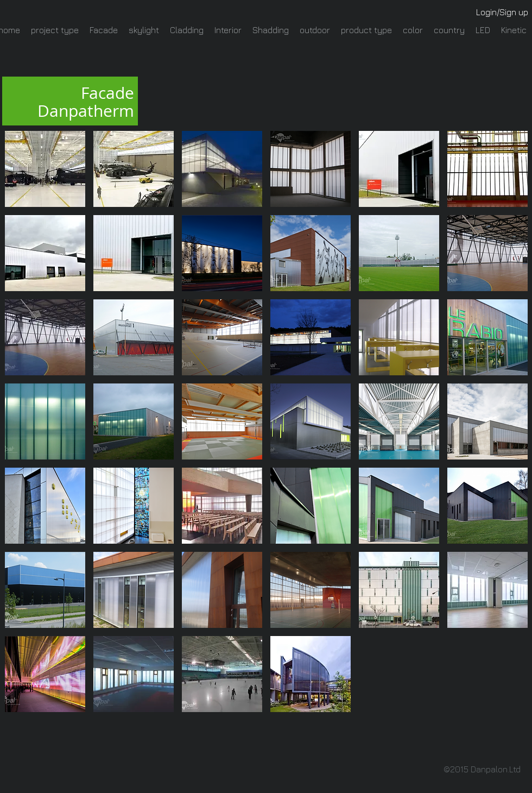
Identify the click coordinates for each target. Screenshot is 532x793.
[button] (45, 169)
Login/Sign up (502, 12)
